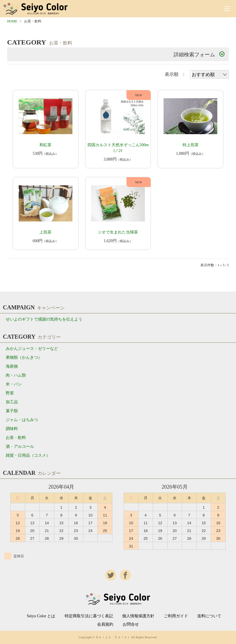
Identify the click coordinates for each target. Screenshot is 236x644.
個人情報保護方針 (138, 616)
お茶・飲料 (16, 438)
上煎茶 (45, 232)
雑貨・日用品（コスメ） (28, 455)
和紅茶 (45, 145)
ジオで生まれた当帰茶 (118, 232)
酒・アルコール (20, 447)
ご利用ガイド (176, 616)
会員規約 (105, 624)
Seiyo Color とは (41, 616)
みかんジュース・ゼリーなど (32, 349)
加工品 (12, 402)
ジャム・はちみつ (22, 420)
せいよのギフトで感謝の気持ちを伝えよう (44, 319)
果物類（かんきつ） (24, 357)
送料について (209, 616)
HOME (12, 21)
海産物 (12, 366)
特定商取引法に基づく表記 (89, 616)
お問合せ (131, 624)
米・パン (14, 384)
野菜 (10, 393)
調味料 (12, 429)
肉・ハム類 (16, 375)
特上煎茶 (191, 145)
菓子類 (12, 411)
